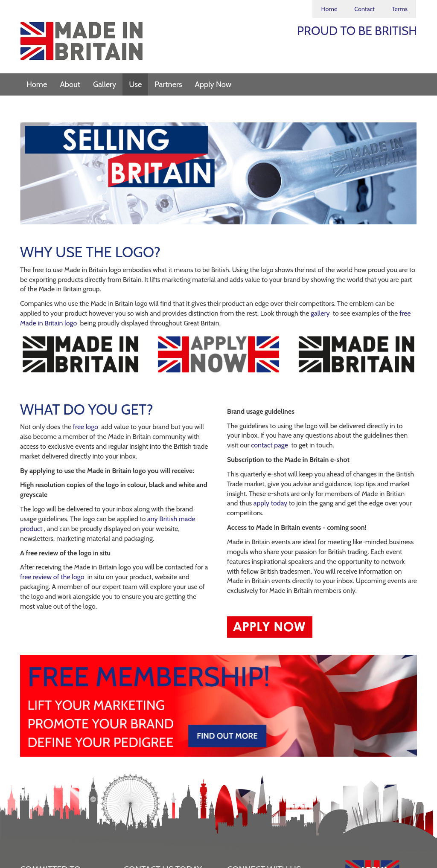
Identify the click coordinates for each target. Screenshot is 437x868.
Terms (400, 9)
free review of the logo (53, 577)
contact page (270, 445)
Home (329, 9)
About (70, 84)
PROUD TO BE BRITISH (357, 31)
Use (135, 84)
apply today (271, 503)
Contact (364, 9)
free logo (86, 427)
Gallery (105, 84)
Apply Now (213, 84)
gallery (321, 313)
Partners (168, 84)
